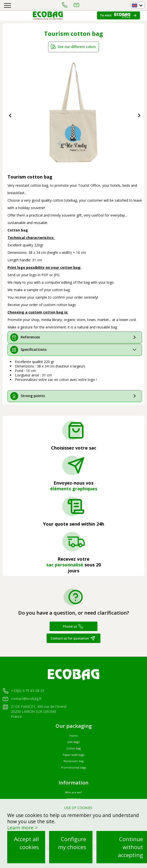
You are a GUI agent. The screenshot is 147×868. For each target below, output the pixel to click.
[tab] (75, 337)
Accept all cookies (26, 843)
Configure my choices (72, 843)
